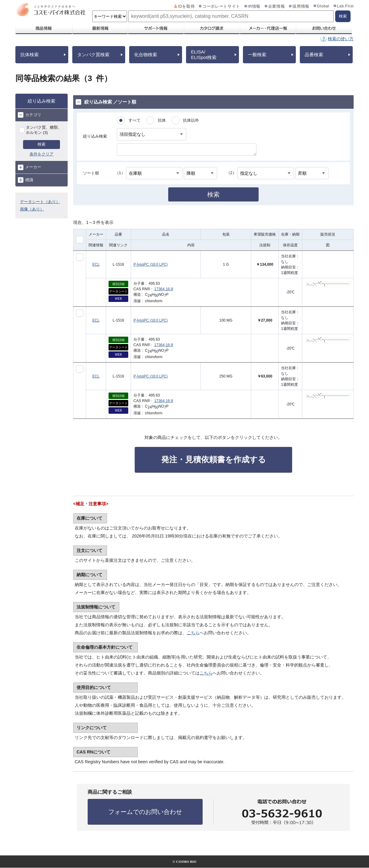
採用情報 (301, 6)
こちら (193, 633)
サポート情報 (156, 28)
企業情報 (277, 6)
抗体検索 (30, 55)
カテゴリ (30, 115)
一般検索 (257, 55)
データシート (118, 291)
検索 (42, 144)
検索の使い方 (341, 39)
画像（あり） (32, 209)
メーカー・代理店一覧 (268, 28)
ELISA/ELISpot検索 (204, 55)
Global (323, 6)
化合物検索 (146, 55)
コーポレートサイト (221, 6)
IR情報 (254, 6)
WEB (119, 299)
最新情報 (100, 28)
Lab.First (345, 6)
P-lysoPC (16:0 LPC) (151, 264)
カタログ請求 (212, 28)
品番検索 (314, 55)
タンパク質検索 (93, 55)
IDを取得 (186, 6)
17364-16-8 (164, 289)
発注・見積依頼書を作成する (214, 459)
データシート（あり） (40, 202)
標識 (26, 180)
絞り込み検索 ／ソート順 (106, 102)
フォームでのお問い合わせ (145, 812)
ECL (96, 264)
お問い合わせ (324, 28)
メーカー (30, 167)
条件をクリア (42, 154)
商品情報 (44, 28)
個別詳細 (118, 284)
